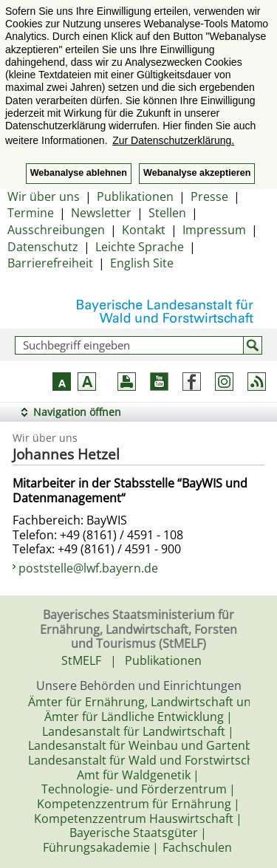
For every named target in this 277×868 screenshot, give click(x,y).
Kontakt (144, 230)
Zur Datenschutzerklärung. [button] (173, 140)
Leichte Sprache (140, 247)
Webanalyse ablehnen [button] (79, 173)
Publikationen (135, 197)
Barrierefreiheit (50, 263)
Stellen (167, 213)
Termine (31, 213)
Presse (209, 197)
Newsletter (101, 213)
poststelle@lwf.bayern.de (88, 568)
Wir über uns (44, 197)
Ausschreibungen (56, 230)
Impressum (214, 230)
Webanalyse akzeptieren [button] (197, 173)
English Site (142, 263)
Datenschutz (43, 247)
